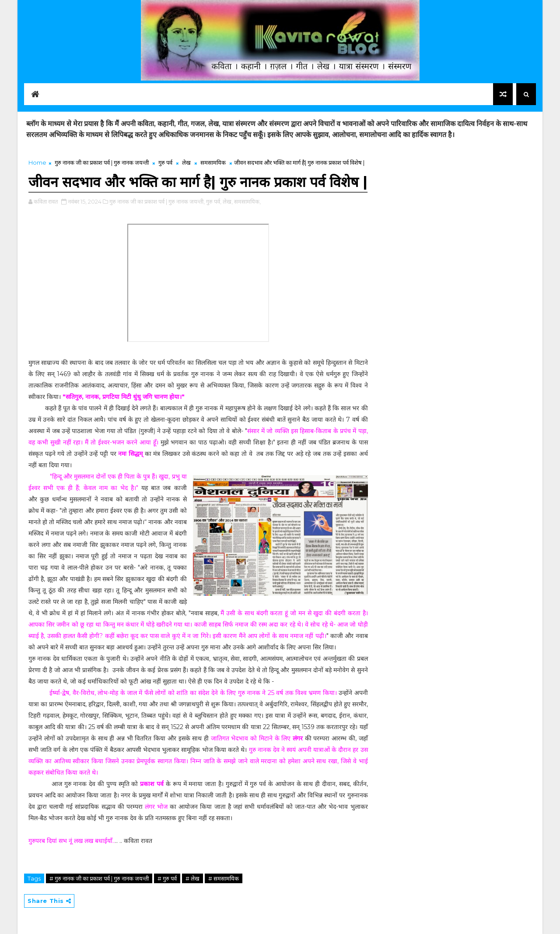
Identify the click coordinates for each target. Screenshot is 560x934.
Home (37, 162)
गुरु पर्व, (214, 201)
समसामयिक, (247, 201)
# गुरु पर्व (167, 878)
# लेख (192, 878)
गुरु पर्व (165, 162)
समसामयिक (213, 162)
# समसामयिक (224, 878)
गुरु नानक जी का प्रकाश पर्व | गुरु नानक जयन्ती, (157, 201)
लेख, (228, 201)
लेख (186, 162)
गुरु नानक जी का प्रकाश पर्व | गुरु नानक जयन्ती (102, 162)
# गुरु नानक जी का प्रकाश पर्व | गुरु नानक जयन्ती (99, 878)
